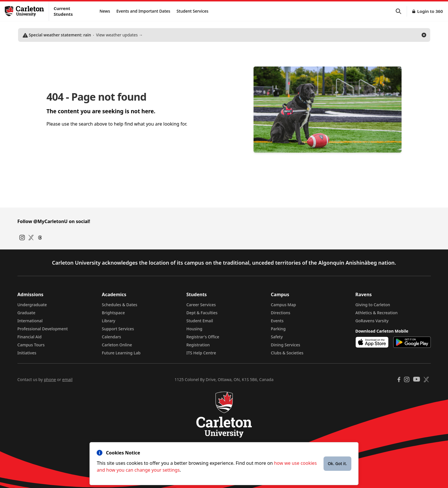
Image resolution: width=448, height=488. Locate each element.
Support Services (118, 329)
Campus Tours (31, 345)
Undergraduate (32, 305)
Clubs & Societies (287, 353)
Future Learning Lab (121, 353)
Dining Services (285, 345)
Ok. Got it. (337, 463)
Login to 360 (430, 11)
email (67, 379)
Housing (194, 329)
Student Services (193, 11)
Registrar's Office (203, 337)
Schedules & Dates (120, 305)
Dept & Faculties (202, 313)
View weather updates (83, 35)
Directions (281, 313)
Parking (278, 329)
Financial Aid (30, 337)
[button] (401, 11)
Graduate (27, 313)
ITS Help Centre (201, 353)
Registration (198, 345)
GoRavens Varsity (372, 321)
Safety (277, 337)
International (30, 321)
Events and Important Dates (143, 11)
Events (277, 321)
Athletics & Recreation (376, 313)
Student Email (200, 321)
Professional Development (43, 329)
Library (109, 321)
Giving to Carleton (373, 305)
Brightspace (113, 313)
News (105, 11)
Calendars (111, 337)
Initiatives (27, 353)
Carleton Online (117, 345)
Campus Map (283, 305)
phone (50, 379)
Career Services (201, 305)
